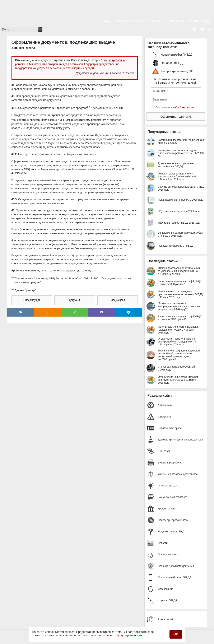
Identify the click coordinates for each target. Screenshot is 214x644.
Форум (207, 21)
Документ (75, 300)
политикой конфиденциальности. (120, 635)
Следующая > (118, 300)
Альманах (141, 21)
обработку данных (184, 107)
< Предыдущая (32, 300)
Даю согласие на (175, 107)
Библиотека (122, 21)
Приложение (175, 21)
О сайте (193, 21)
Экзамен (157, 21)
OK (176, 634)
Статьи (105, 21)
